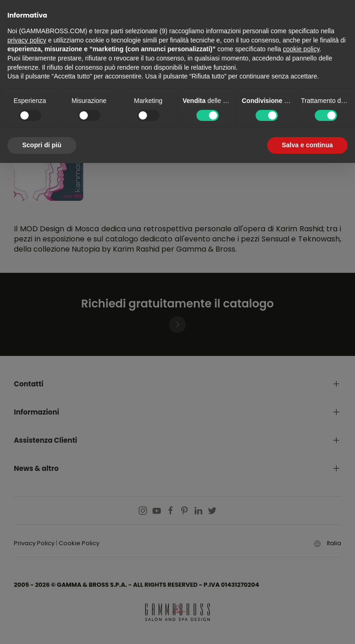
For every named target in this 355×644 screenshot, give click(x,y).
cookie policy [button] (301, 49)
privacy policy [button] (27, 40)
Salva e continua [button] (307, 145)
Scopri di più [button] (42, 145)
